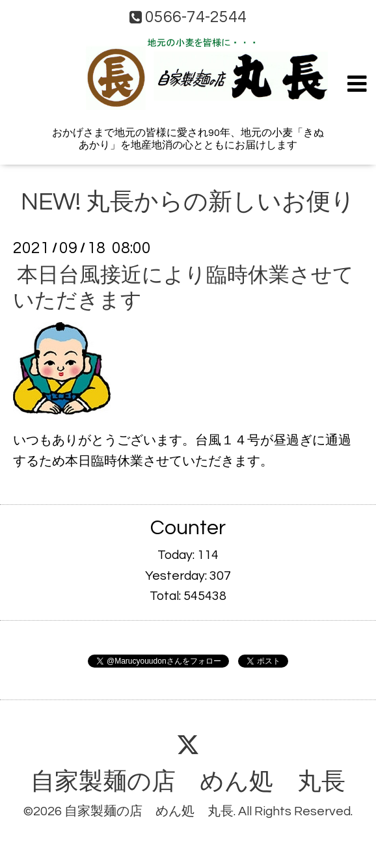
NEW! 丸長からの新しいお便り (188, 202)
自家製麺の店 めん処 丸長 (188, 782)
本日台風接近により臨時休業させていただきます (183, 288)
